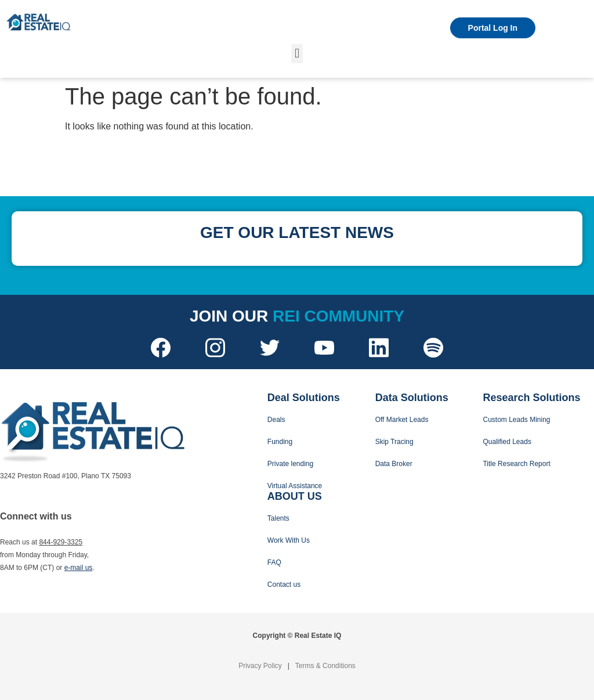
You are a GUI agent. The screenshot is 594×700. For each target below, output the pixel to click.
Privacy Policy (260, 666)
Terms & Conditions (325, 666)
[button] (297, 54)
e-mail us (79, 568)
